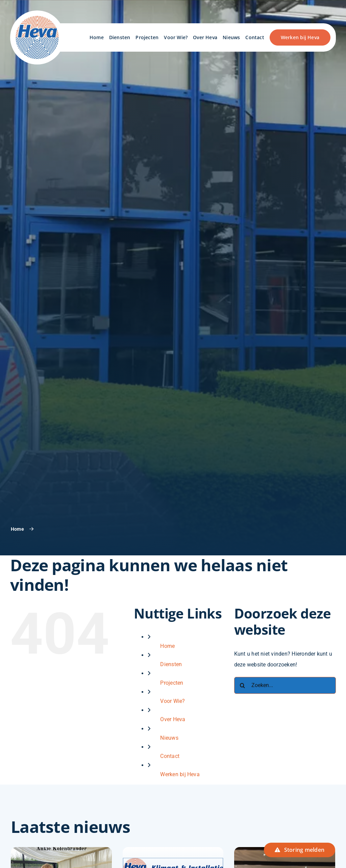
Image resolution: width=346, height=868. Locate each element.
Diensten (171, 664)
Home (167, 646)
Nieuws (169, 738)
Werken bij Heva (180, 774)
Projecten (172, 683)
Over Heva (173, 719)
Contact (170, 756)
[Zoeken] (243, 685)
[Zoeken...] (285, 685)
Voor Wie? (172, 701)
